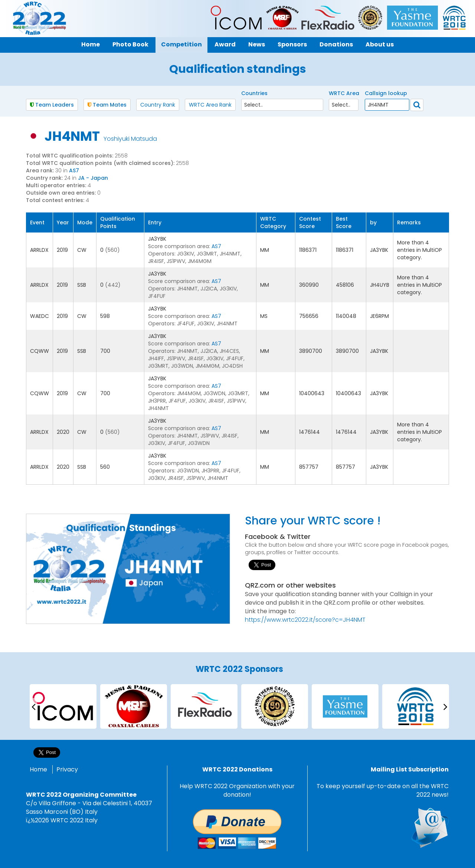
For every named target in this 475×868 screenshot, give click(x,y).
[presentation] (33, 706)
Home (38, 769)
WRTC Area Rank (210, 105)
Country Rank (158, 105)
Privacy (67, 769)
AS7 (74, 170)
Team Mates (107, 105)
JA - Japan (93, 178)
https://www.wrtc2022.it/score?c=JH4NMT (305, 620)
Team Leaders (52, 105)
